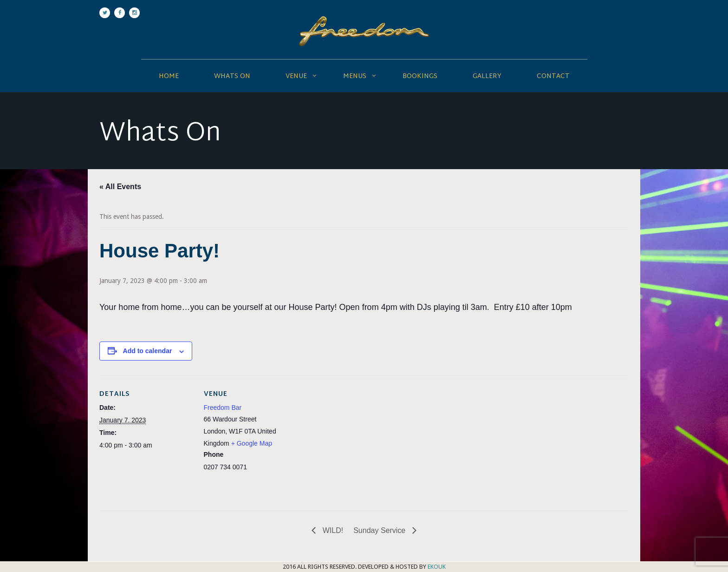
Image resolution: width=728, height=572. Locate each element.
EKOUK (437, 567)
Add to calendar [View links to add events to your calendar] (148, 351)
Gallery (487, 76)
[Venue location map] (357, 440)
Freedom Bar (223, 408)
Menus (355, 76)
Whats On (232, 76)
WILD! (332, 530)
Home (169, 76)
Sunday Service (380, 530)
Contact (553, 76)
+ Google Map (252, 443)
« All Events (120, 187)
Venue (296, 76)
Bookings (420, 76)
